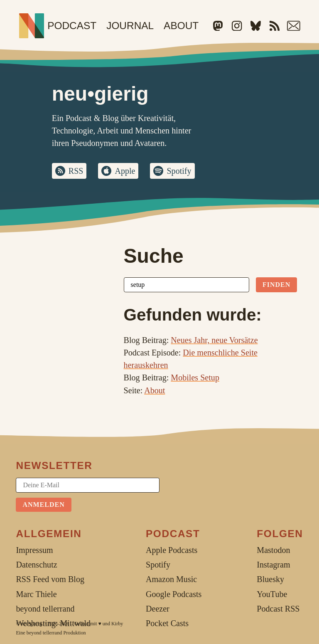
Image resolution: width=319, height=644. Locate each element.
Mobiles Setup (195, 378)
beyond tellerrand (44, 633)
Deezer (158, 609)
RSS (76, 171)
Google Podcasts (174, 594)
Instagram (273, 565)
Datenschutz (36, 565)
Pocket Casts (167, 623)
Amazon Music (171, 580)
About (181, 26)
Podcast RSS (278, 609)
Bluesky (270, 580)
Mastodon (273, 550)
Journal (130, 26)
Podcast (72, 26)
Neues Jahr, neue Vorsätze (214, 340)
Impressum (34, 550)
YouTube (272, 594)
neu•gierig (32, 624)
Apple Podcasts (172, 550)
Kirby (117, 624)
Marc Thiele (36, 594)
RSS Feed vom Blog (50, 580)
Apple (125, 171)
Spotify (179, 171)
